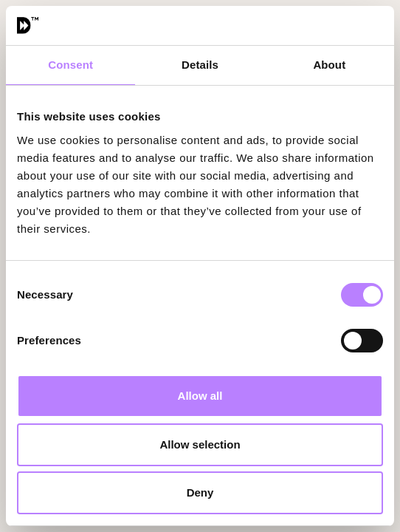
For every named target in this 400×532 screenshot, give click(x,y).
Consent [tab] (70, 65)
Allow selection (200, 444)
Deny (200, 492)
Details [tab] (200, 65)
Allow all (200, 396)
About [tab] (329, 65)
